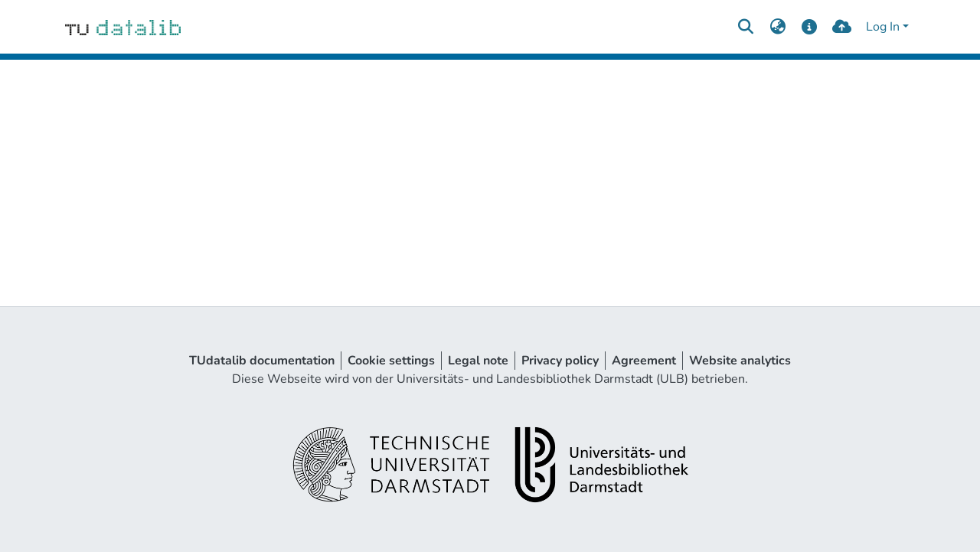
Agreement (644, 361)
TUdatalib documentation (262, 361)
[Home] (123, 27)
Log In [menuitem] (883, 27)
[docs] (810, 27)
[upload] (842, 27)
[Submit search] (745, 27)
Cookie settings (391, 361)
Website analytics (740, 361)
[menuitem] (777, 27)
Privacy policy (560, 361)
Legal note (478, 361)
